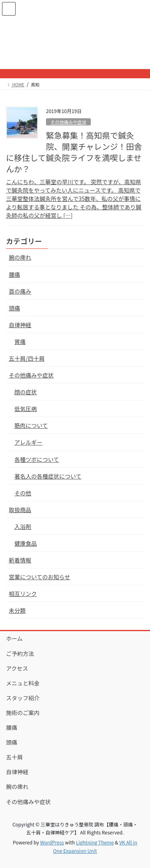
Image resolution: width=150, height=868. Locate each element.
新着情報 (20, 560)
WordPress (52, 842)
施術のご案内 (23, 713)
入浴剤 (23, 526)
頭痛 (14, 308)
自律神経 (20, 325)
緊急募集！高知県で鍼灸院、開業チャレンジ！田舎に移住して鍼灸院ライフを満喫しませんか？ (74, 152)
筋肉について (31, 425)
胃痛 (20, 342)
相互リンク (23, 594)
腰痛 (14, 274)
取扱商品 (20, 510)
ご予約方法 (20, 653)
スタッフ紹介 (23, 698)
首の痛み (20, 291)
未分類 (17, 610)
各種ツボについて (37, 459)
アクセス (17, 668)
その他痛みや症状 (68, 122)
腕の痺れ (20, 257)
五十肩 (14, 757)
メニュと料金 (23, 683)
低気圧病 (26, 409)
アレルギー (28, 442)
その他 (23, 493)
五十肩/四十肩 (27, 358)
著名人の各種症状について (48, 476)
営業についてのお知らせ (39, 577)
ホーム (14, 638)
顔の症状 (26, 392)
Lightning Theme (95, 842)
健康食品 (26, 543)
